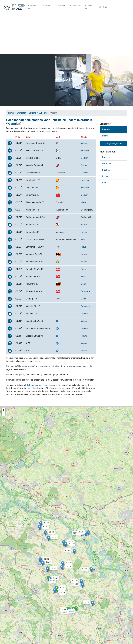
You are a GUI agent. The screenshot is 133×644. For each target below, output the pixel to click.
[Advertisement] (66, 34)
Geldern (85, 158)
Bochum (106, 157)
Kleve (84, 202)
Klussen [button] (89, 6)
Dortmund (107, 164)
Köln (104, 183)
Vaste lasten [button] (75, 6)
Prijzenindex (14, 7)
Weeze (84, 143)
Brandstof (21, 113)
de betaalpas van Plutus (38, 385)
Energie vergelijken (113, 143)
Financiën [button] (61, 6)
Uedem (84, 314)
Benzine (106, 129)
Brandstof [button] (33, 6)
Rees (83, 239)
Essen (105, 176)
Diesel (105, 136)
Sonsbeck (86, 291)
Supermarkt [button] (47, 6)
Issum (84, 336)
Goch (83, 284)
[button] (58, 590)
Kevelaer (85, 150)
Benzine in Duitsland (38, 113)
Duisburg (106, 170)
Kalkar (84, 225)
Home (11, 113)
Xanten (84, 262)
